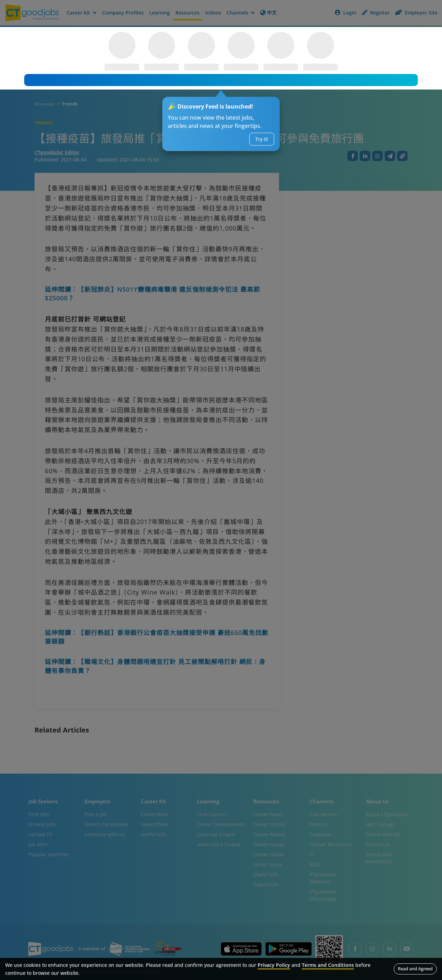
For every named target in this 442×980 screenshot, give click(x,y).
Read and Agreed (415, 969)
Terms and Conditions (328, 965)
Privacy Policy (274, 965)
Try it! (261, 139)
